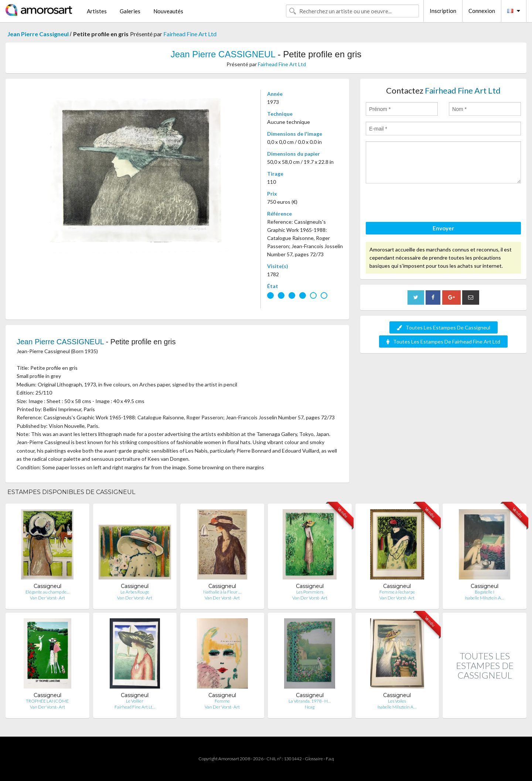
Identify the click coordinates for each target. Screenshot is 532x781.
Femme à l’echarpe (397, 592)
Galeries (130, 11)
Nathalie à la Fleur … (222, 592)
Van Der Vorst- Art (47, 598)
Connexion (482, 11)
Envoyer (443, 228)
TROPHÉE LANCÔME (47, 701)
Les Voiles (397, 701)
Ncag (310, 707)
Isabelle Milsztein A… (485, 598)
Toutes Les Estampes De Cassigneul (444, 327)
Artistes (97, 11)
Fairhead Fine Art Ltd (190, 34)
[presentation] (422, 204)
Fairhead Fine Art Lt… (135, 707)
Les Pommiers (310, 592)
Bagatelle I (485, 592)
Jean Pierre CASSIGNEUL (224, 54)
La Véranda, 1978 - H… (310, 701)
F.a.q (330, 759)
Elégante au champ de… (47, 592)
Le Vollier (135, 701)
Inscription (443, 11)
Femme (222, 701)
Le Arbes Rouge (135, 592)
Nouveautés (168, 11)
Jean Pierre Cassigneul (39, 34)
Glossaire (314, 759)
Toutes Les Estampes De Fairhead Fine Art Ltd (443, 342)
